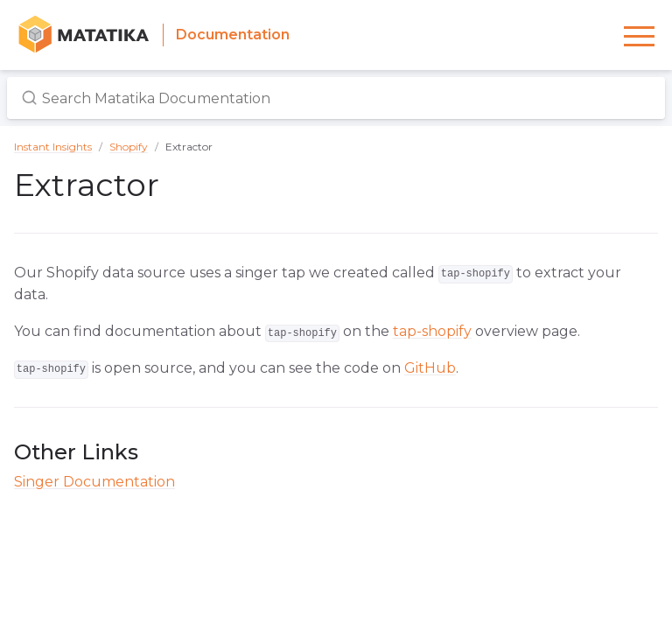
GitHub (430, 368)
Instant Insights (53, 147)
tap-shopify (432, 331)
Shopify (129, 147)
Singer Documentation (94, 482)
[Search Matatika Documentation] (336, 98)
